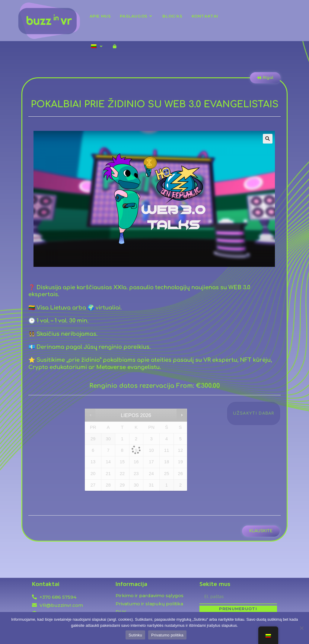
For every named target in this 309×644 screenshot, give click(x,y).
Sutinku (135, 635)
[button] (268, 139)
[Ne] (301, 628)
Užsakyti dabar (254, 413)
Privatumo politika (167, 635)
